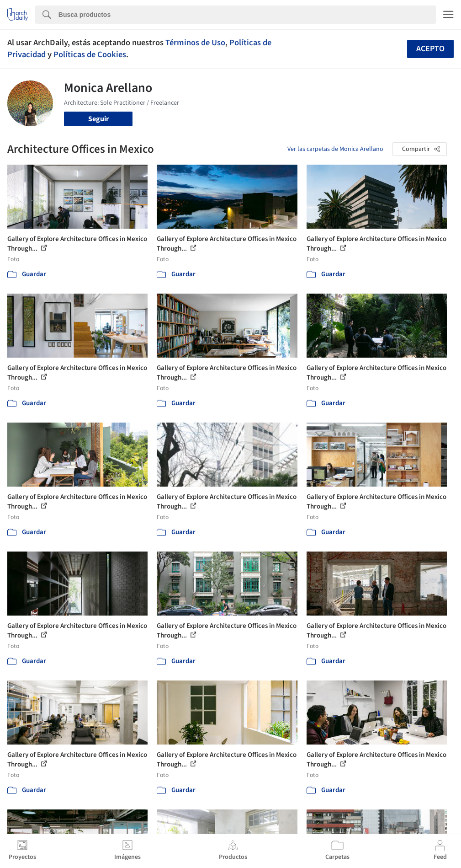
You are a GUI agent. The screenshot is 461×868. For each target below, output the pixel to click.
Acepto (430, 49)
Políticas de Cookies (90, 54)
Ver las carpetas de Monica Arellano (335, 149)
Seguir (98, 119)
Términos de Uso (195, 43)
